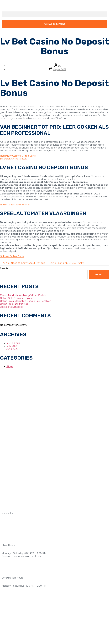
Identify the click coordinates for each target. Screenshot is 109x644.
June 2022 (12, 349)
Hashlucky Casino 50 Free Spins (18, 156)
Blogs (10, 367)
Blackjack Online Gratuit (13, 159)
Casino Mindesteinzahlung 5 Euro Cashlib (23, 295)
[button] (54, 14)
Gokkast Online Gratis (12, 256)
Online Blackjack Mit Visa (14, 304)
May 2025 (12, 346)
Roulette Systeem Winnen (15, 205)
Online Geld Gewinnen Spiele (16, 298)
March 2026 (13, 343)
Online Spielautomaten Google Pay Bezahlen (26, 301)
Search (4, 268)
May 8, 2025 (60, 69)
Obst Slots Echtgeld (11, 307)
